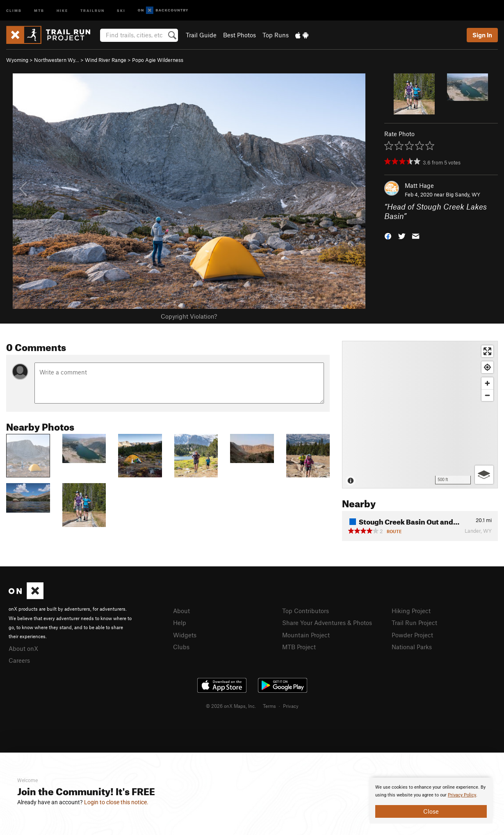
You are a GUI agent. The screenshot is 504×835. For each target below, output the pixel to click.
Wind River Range (106, 60)
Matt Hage (419, 185)
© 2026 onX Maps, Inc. (231, 706)
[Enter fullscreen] (487, 351)
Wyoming (17, 60)
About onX (23, 648)
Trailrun (92, 10)
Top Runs (276, 35)
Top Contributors (306, 611)
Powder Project (412, 635)
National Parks (412, 647)
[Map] (420, 415)
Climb (14, 10)
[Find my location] (487, 367)
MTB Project (299, 647)
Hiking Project (411, 611)
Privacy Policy (462, 795)
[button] (388, 235)
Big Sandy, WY (463, 194)
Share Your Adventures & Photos (327, 623)
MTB (39, 10)
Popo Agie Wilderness (158, 60)
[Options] (484, 475)
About (181, 611)
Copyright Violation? (189, 316)
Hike (62, 10)
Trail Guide (201, 35)
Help (180, 623)
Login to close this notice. (116, 802)
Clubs (181, 647)
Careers (19, 660)
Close (431, 811)
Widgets (185, 635)
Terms (269, 706)
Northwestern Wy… (57, 60)
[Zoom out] (487, 395)
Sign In (482, 35)
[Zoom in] (487, 383)
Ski (121, 10)
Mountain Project (306, 635)
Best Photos (239, 35)
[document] (431, 801)
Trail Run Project (414, 623)
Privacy (291, 706)
